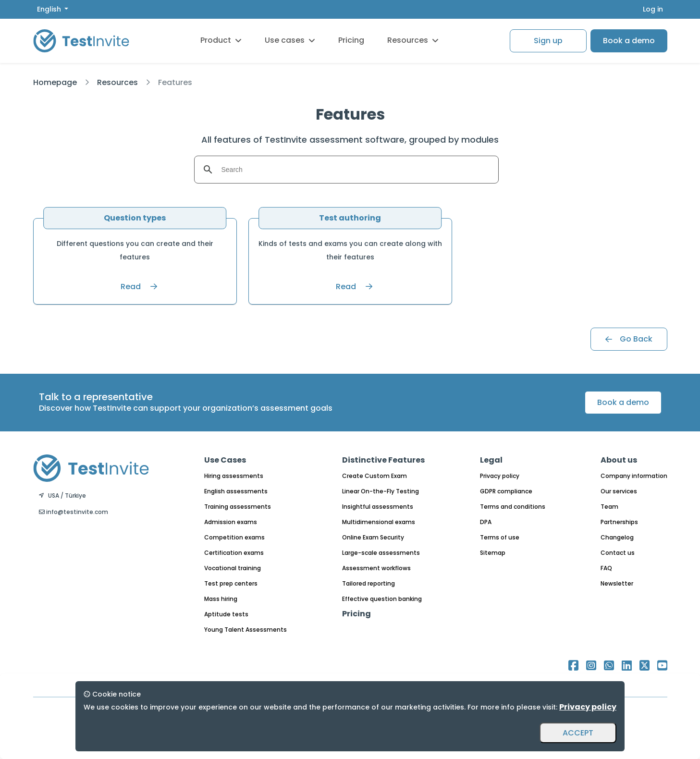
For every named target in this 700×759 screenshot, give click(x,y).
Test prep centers (231, 583)
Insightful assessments (378, 507)
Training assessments (238, 507)
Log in (653, 9)
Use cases (290, 40)
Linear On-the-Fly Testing (381, 491)
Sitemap (493, 553)
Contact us (618, 553)
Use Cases (225, 460)
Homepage (55, 82)
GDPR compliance (506, 491)
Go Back (629, 339)
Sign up (548, 41)
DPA (486, 522)
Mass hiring (221, 599)
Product (221, 40)
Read (139, 287)
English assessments (236, 491)
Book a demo (629, 41)
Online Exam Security (373, 537)
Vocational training (233, 568)
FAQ (606, 568)
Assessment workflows (376, 568)
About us (619, 460)
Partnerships (619, 522)
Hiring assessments (234, 476)
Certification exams (234, 553)
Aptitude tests (226, 614)
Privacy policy (500, 476)
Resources (413, 40)
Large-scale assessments (381, 553)
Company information (634, 476)
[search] (345, 170)
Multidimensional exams (379, 522)
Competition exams (234, 537)
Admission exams (231, 522)
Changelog (617, 537)
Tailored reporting (368, 583)
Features (175, 82)
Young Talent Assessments (246, 630)
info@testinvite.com (74, 512)
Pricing (351, 40)
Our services (619, 491)
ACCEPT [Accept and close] (578, 733)
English (50, 9)
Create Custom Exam (375, 476)
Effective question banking (382, 599)
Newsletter (617, 583)
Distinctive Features (383, 460)
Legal (491, 460)
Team (609, 507)
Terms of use (500, 537)
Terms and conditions (513, 507)
